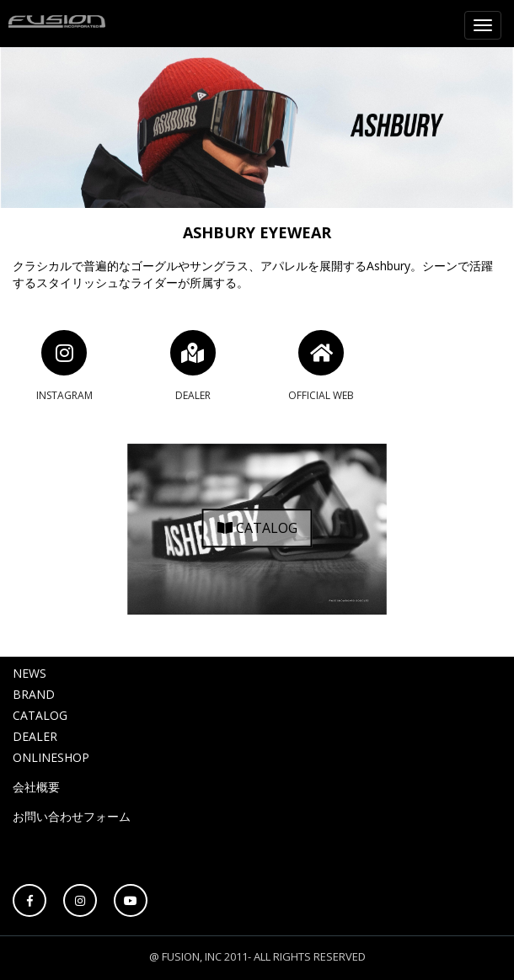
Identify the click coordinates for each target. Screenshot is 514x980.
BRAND (34, 694)
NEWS (29, 673)
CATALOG (257, 529)
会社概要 (36, 787)
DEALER (35, 736)
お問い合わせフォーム (72, 816)
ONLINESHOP (51, 757)
